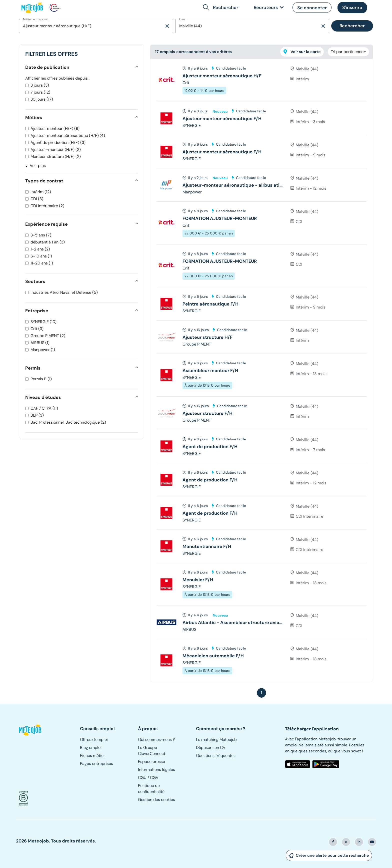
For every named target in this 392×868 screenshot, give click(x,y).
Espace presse (151, 762)
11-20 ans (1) (42, 263)
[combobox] (92, 26)
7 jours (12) (40, 92)
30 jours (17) (42, 99)
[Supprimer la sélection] (167, 26)
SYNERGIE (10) (43, 322)
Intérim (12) (41, 192)
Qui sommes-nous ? (156, 740)
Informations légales (156, 770)
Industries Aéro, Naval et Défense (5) (64, 292)
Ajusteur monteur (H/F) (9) (55, 128)
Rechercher (352, 26)
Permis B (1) (41, 379)
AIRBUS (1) (40, 343)
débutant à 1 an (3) (48, 242)
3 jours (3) (40, 85)
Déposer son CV (211, 748)
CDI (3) (37, 199)
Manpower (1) (43, 350)
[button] (222, 8)
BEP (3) (37, 415)
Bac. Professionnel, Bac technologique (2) (68, 422)
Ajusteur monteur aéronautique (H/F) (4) (68, 135)
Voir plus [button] (35, 166)
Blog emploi (91, 748)
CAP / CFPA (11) (44, 408)
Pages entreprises (96, 764)
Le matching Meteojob (216, 740)
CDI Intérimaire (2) (47, 206)
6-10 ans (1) (41, 256)
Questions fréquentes (216, 756)
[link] (268, 8)
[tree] (261, 370)
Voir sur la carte (302, 52)
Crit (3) (37, 329)
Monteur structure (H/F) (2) (56, 157)
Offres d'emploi (94, 740)
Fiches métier (92, 756)
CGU (142, 778)
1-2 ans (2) (40, 249)
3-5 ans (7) (41, 235)
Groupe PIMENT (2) (48, 336)
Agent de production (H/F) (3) (58, 142)
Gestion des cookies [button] (156, 800)
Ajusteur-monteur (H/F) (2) (56, 150)
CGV (154, 778)
